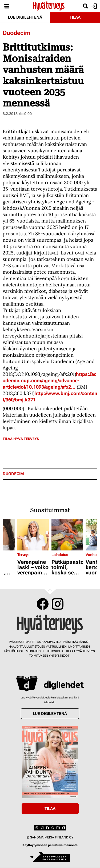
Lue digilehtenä (25, 17)
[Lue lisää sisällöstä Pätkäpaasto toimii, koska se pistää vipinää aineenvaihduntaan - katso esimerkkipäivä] (67, 535)
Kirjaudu (93, 6)
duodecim (13, 474)
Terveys (23, 555)
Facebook (43, 604)
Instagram (58, 604)
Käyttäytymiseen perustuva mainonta (50, 845)
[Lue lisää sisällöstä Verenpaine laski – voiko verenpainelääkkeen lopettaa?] (33, 535)
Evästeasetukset (22, 642)
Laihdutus (60, 555)
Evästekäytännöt (76, 642)
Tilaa (75, 17)
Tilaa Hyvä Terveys (21, 439)
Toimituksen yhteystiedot (49, 656)
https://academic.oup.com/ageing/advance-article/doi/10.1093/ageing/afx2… (50, 380)
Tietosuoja (55, 651)
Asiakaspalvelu (49, 642)
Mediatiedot (35, 651)
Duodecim (17, 33)
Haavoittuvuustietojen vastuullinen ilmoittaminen (49, 647)
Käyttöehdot (13, 651)
